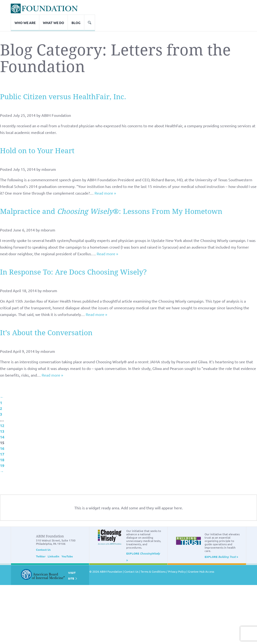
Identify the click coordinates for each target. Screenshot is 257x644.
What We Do (205, 8)
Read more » (105, 178)
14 (2, 422)
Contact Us (43, 535)
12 (2, 411)
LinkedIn (53, 542)
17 (2, 440)
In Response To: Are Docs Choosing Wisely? (73, 258)
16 (2, 434)
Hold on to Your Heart (37, 136)
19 (2, 451)
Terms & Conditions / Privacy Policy (163, 557)
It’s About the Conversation (46, 318)
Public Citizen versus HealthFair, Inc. (63, 82)
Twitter (41, 542)
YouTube (67, 542)
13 (2, 417)
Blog (227, 8)
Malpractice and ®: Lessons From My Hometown (111, 197)
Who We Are (176, 8)
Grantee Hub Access (201, 557)
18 (2, 445)
